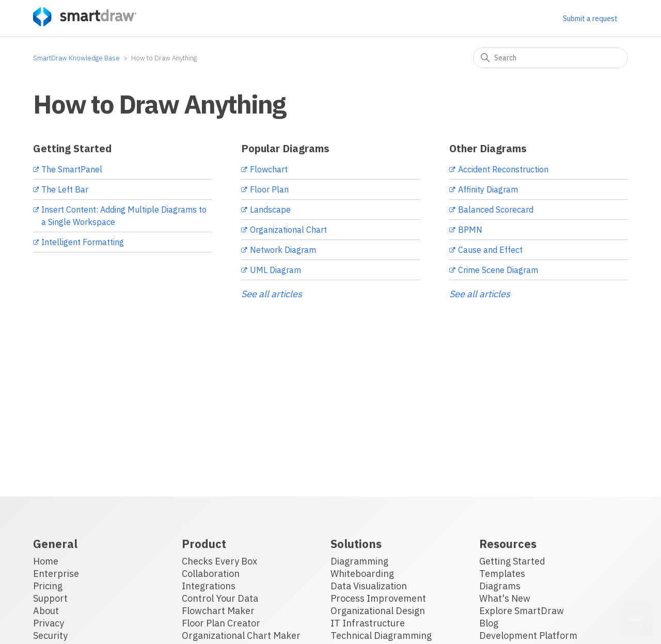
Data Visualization (369, 586)
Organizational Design (378, 611)
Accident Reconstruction (503, 169)
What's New (505, 598)
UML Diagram (276, 270)
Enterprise (56, 574)
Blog (489, 623)
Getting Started (72, 148)
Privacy (49, 623)
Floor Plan (269, 189)
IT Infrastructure (368, 623)
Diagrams (500, 586)
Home (46, 561)
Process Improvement (378, 598)
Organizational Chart (288, 230)
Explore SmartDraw (522, 611)
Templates (502, 574)
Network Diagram (283, 250)
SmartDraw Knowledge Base (76, 58)
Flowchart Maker (218, 611)
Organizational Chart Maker (241, 635)
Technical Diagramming (381, 635)
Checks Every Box (219, 561)
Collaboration (211, 574)
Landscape (270, 210)
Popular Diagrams (285, 148)
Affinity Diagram (488, 189)
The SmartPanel (72, 169)
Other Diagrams (488, 148)
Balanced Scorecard (496, 210)
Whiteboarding (362, 574)
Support (50, 598)
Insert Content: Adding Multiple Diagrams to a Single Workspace (124, 216)
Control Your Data (220, 598)
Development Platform (528, 635)
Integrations (209, 586)
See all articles (272, 294)
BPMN (470, 230)
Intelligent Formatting (83, 242)
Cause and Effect (490, 250)
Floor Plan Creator (221, 623)
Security (50, 635)
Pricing (48, 586)
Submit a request (590, 19)
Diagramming (359, 561)
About (46, 611)
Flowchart (269, 169)
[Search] (550, 58)
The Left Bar (65, 189)
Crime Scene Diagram (498, 270)
